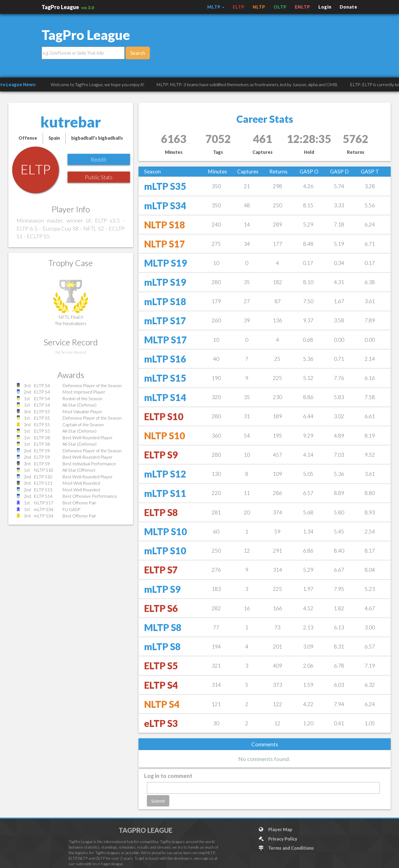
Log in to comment (168, 776)
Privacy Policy (278, 839)
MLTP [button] (216, 7)
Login (325, 7)
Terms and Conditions (286, 848)
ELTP (239, 7)
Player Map (275, 829)
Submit (158, 801)
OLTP (280, 7)
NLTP (259, 7)
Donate (349, 7)
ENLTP (302, 7)
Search (138, 53)
